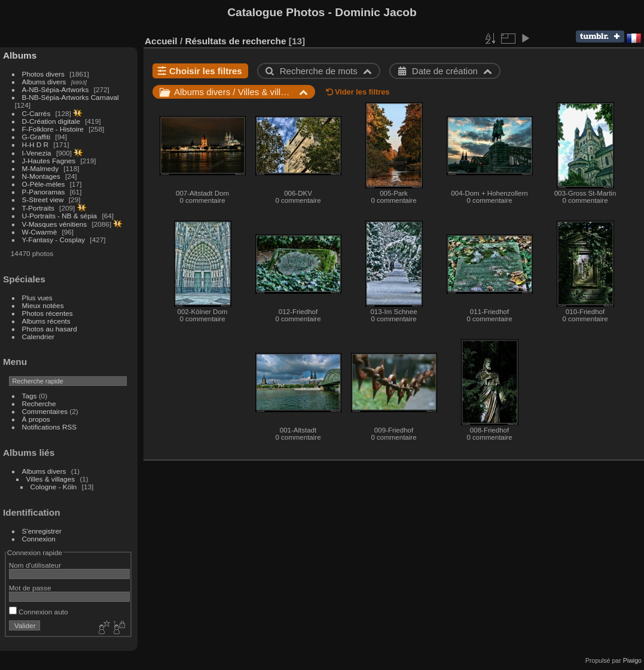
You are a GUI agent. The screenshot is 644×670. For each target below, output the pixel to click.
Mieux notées (43, 305)
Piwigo (632, 660)
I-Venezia (37, 153)
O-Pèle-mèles (44, 184)
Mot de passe (30, 588)
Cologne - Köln (54, 487)
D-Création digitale (51, 121)
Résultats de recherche (235, 41)
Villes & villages (51, 479)
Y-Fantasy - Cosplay (54, 240)
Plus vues (37, 298)
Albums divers (44, 82)
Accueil (161, 41)
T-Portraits (38, 208)
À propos (36, 419)
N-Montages (41, 176)
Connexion (39, 539)
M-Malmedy (40, 168)
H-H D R (35, 144)
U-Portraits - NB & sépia (60, 216)
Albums (20, 55)
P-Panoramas (44, 192)
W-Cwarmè (40, 232)
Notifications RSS (50, 427)
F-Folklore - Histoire (53, 129)
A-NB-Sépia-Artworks (56, 89)
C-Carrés (36, 113)
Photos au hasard (50, 329)
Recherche (39, 403)
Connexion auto (39, 612)
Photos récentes (48, 313)
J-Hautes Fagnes (49, 161)
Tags (30, 396)
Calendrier (38, 336)
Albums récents (46, 321)
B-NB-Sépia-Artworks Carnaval (71, 97)
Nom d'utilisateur (35, 565)
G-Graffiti (36, 137)
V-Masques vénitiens (55, 224)
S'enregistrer (42, 531)
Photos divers (43, 74)
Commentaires (45, 411)
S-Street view (43, 200)
